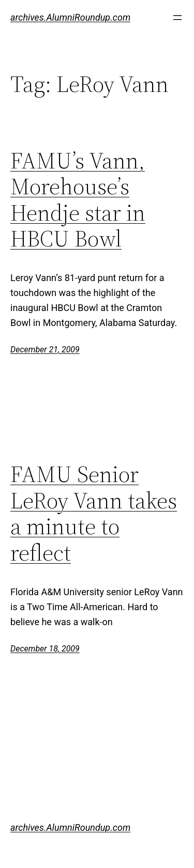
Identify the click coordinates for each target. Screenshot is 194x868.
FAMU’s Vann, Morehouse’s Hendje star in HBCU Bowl (78, 200)
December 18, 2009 (45, 649)
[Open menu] (177, 18)
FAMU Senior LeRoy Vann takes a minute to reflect (94, 514)
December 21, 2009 (45, 350)
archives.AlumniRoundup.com (70, 17)
